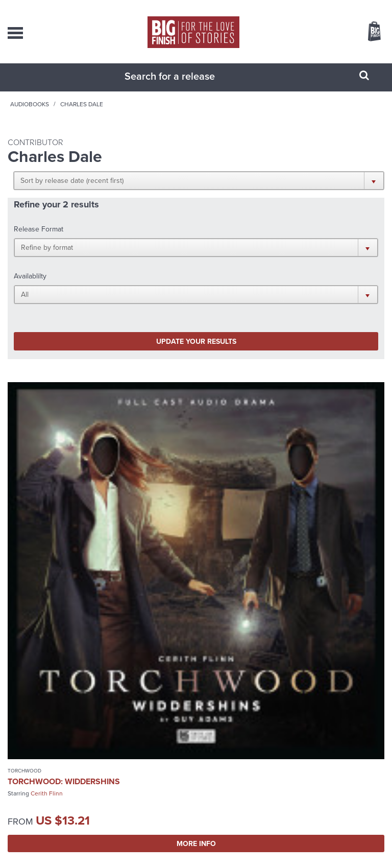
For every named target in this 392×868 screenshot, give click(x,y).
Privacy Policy (160, 847)
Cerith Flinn (47, 538)
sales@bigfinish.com (204, 720)
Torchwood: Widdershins (64, 526)
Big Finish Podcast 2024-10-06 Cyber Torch (279, 531)
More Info (99, 589)
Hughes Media (210, 859)
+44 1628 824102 (212, 711)
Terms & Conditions (227, 847)
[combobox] (183, 86)
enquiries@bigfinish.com (204, 741)
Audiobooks (104, 114)
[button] (298, 191)
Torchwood (24, 516)
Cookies (190, 847)
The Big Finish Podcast (232, 516)
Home (64, 114)
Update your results (103, 281)
